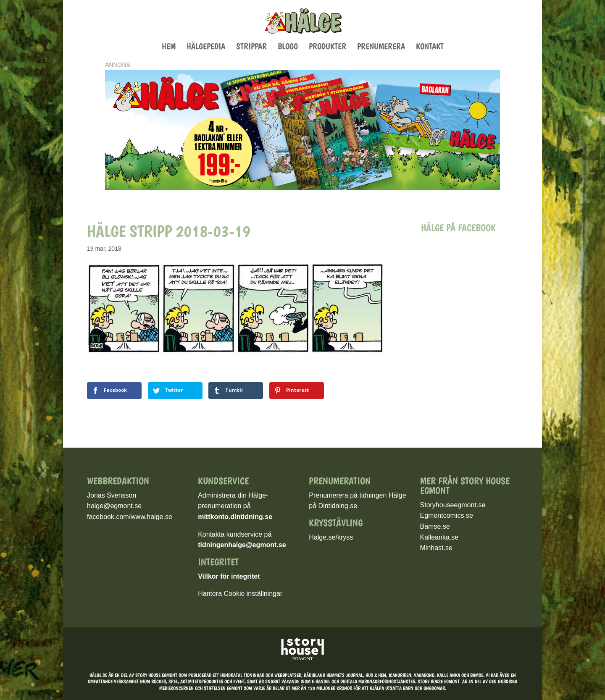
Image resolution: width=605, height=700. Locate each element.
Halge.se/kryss (331, 537)
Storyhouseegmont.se (453, 505)
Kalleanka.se (439, 537)
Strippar (251, 47)
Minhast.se (436, 548)
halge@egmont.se (114, 506)
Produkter (327, 47)
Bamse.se (435, 526)
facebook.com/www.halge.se (130, 517)
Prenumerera (381, 47)
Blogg (288, 47)
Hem (169, 47)
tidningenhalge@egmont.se (242, 545)
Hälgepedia (206, 47)
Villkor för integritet (229, 576)
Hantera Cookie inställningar (240, 594)
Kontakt (430, 47)
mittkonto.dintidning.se (235, 517)
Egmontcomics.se (447, 515)
